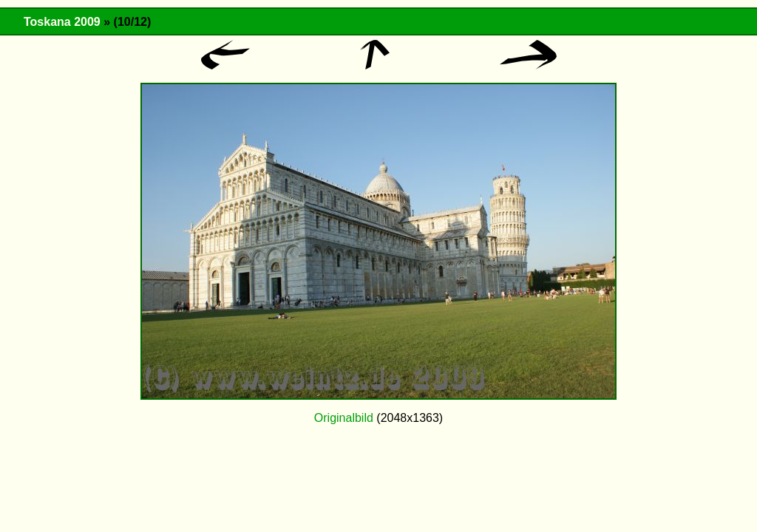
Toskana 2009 (62, 22)
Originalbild (344, 418)
